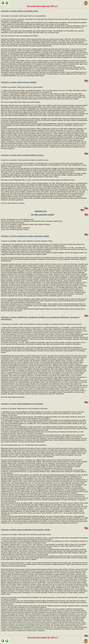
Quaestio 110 (41, 211)
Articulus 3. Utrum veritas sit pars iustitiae (19, 82)
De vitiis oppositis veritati (43, 215)
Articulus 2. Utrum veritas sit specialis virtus (20, 11)
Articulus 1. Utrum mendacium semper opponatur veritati (25, 236)
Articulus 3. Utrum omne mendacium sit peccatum (22, 404)
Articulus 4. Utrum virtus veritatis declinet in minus (22, 155)
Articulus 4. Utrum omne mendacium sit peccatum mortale (25, 530)
